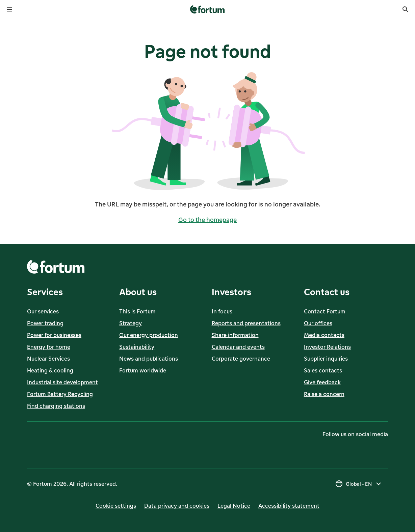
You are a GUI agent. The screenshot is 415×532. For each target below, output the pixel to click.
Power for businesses (54, 335)
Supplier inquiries (326, 359)
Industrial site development (62, 382)
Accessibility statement (289, 506)
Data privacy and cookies (177, 506)
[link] (207, 9)
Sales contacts (323, 370)
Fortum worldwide (143, 370)
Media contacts (324, 335)
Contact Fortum (325, 311)
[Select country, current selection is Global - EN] (359, 484)
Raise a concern (324, 394)
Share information (235, 335)
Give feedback (322, 382)
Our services (43, 311)
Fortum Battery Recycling (60, 394)
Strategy (131, 323)
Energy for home (49, 347)
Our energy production (149, 335)
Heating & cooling (50, 370)
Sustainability (137, 347)
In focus (222, 311)
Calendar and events (238, 347)
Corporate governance (241, 359)
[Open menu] (9, 9)
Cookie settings (116, 506)
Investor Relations (327, 347)
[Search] (406, 9)
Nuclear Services (48, 359)
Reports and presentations (246, 323)
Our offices (318, 323)
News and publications (149, 359)
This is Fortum (137, 311)
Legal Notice (234, 506)
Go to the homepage (207, 220)
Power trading (45, 323)
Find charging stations (56, 406)
